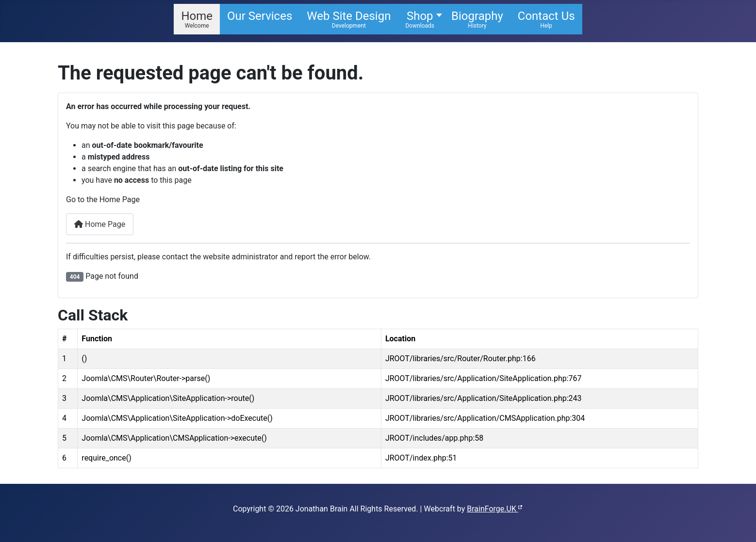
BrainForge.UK (495, 509)
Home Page (100, 224)
